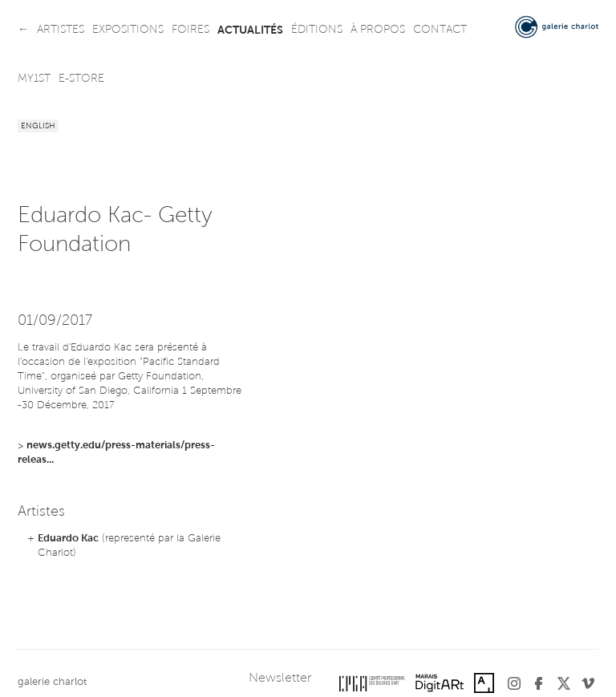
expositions (128, 30)
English (38, 127)
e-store (81, 79)
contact (440, 30)
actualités (250, 30)
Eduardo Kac (68, 539)
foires (190, 30)
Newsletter (280, 679)
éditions (317, 30)
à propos (378, 30)
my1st (34, 79)
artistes (61, 30)
